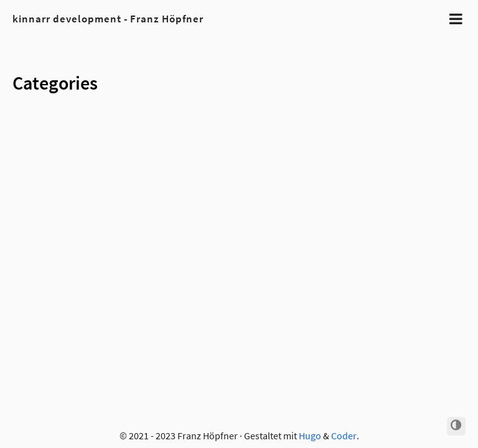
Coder (344, 436)
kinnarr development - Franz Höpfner (108, 19)
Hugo (310, 436)
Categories (55, 83)
